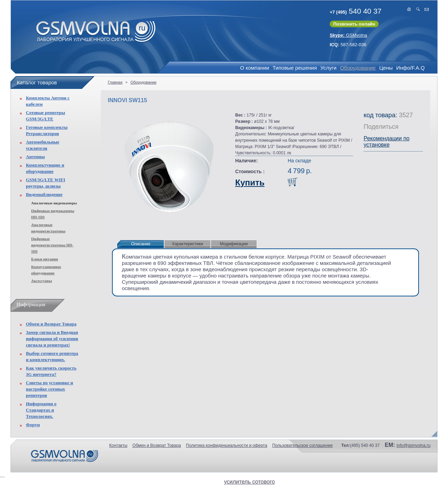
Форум (33, 425)
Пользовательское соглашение (303, 445)
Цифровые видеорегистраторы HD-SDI (52, 245)
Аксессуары (41, 281)
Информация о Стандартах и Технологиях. (41, 410)
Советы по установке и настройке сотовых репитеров (50, 389)
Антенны (35, 157)
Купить (250, 182)
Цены (386, 68)
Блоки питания (45, 259)
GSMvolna (348, 35)
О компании (255, 68)
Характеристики (187, 244)
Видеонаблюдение (44, 194)
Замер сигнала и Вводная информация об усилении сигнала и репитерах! (52, 339)
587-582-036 (348, 45)
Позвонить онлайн (354, 24)
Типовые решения (295, 68)
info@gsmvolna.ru (414, 445)
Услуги (328, 68)
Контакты (118, 445)
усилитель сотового (249, 482)
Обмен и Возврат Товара (51, 324)
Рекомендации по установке (387, 142)
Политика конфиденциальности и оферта (226, 445)
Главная (115, 82)
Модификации (234, 244)
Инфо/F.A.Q (410, 68)
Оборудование (358, 68)
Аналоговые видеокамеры (54, 203)
